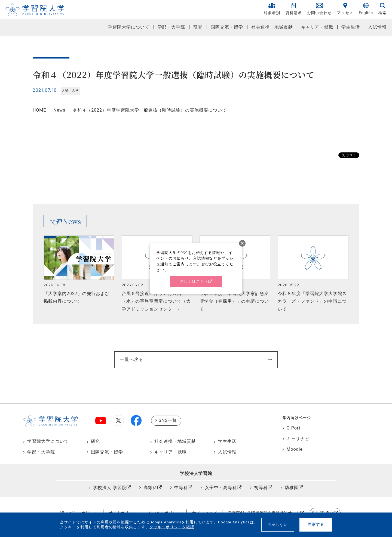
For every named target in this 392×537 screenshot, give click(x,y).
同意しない (278, 524)
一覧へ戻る (132, 359)
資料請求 (294, 9)
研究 (198, 27)
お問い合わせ (319, 9)
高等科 (150, 488)
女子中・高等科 (221, 488)
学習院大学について (129, 27)
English (366, 9)
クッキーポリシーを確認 (172, 527)
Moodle (295, 449)
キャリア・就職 (317, 27)
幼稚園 (292, 488)
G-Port (294, 428)
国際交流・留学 (227, 27)
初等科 (261, 488)
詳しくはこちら (194, 281)
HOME (39, 110)
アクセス (345, 9)
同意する (316, 524)
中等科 (181, 488)
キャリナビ (298, 439)
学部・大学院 (171, 27)
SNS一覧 (168, 420)
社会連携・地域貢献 (272, 27)
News (59, 110)
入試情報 (377, 27)
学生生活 (351, 27)
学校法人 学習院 (110, 488)
